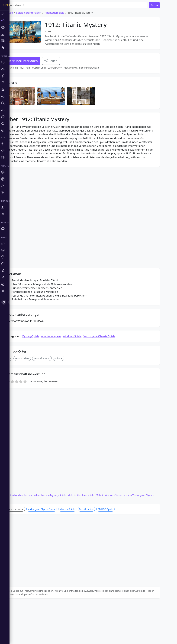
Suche (164, 5)
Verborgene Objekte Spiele (109, 410)
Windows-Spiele (82, 410)
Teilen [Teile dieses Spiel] (60, 61)
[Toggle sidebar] (19, 291)
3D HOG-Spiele (115, 560)
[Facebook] (4, 302)
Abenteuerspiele (64, 13)
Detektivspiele (96, 560)
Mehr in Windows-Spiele (118, 546)
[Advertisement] (91, 99)
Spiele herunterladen (38, 13)
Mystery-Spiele (40, 410)
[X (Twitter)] (11, 302)
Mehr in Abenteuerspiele (90, 546)
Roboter (68, 432)
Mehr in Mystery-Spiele (63, 546)
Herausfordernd (51, 432)
